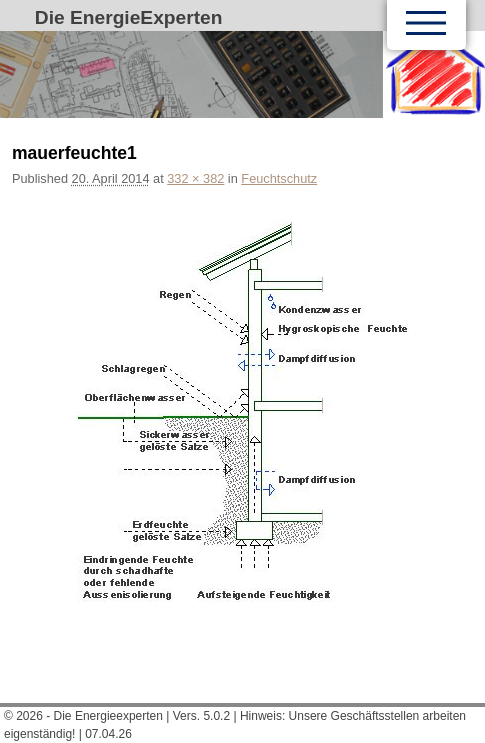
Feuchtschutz (279, 178)
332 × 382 (195, 178)
